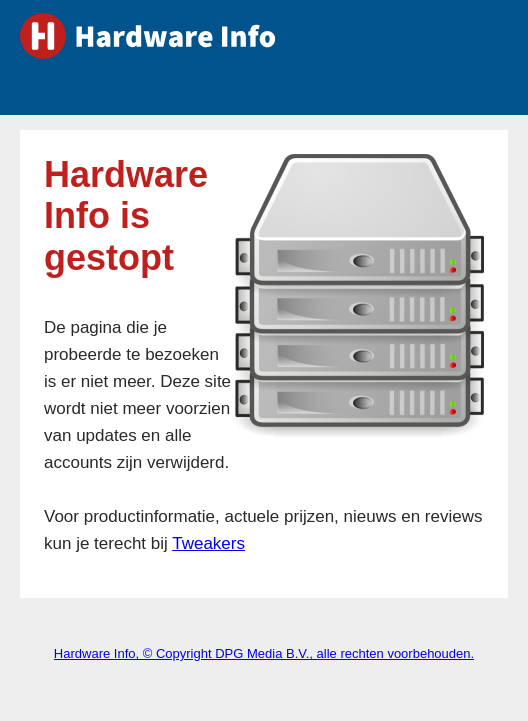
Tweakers (208, 543)
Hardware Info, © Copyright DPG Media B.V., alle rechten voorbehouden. (264, 653)
